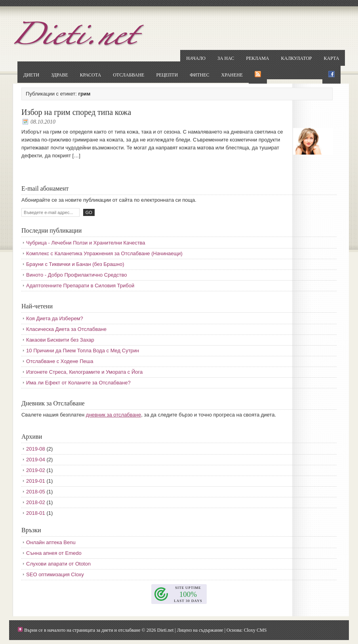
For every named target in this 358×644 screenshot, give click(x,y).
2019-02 (36, 470)
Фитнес (199, 75)
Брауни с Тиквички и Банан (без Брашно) (75, 264)
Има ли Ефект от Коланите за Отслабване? (78, 383)
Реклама (257, 58)
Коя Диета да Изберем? (55, 318)
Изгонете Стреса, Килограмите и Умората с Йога (84, 372)
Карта (332, 58)
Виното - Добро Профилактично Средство (76, 275)
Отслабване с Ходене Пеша (60, 361)
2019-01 (36, 481)
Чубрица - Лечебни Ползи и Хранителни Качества (86, 243)
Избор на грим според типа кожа (76, 112)
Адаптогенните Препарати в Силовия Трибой (80, 286)
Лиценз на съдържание (200, 630)
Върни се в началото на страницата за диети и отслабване (82, 630)
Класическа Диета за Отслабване (66, 329)
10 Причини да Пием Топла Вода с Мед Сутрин (83, 351)
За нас (226, 58)
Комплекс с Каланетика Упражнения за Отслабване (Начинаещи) (104, 253)
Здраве (60, 75)
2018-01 (36, 513)
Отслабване (129, 75)
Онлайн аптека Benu (51, 542)
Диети (31, 75)
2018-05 (36, 492)
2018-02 (36, 502)
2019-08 (36, 449)
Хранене (232, 75)
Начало (196, 58)
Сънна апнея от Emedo (54, 553)
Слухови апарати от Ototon (58, 564)
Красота (90, 75)
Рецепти (167, 75)
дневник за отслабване (113, 415)
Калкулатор (297, 58)
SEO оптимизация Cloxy (55, 574)
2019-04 (36, 460)
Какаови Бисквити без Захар (60, 340)
